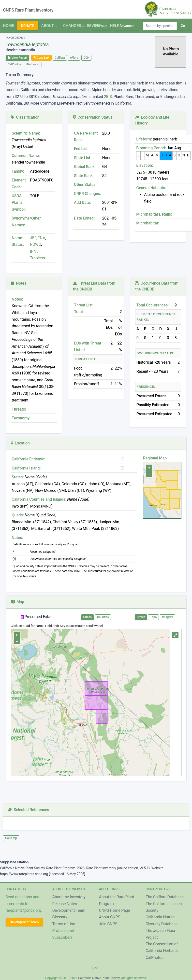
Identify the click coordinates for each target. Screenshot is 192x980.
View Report (18, 58)
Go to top (11, 838)
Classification (25, 117)
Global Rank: (85, 167)
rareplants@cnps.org (23, 910)
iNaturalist (33, 64)
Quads (88, 617)
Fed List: (81, 149)
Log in (96, 967)
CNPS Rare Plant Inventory (28, 10)
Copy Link (41, 58)
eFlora (74, 58)
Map (18, 602)
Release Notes (65, 904)
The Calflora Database (165, 897)
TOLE (35, 196)
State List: (83, 158)
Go (183, 26)
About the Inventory (69, 897)
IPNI (34, 251)
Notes (19, 283)
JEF (33, 238)
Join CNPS (108, 924)
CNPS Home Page (115, 910)
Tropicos (37, 258)
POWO (36, 244)
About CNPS (110, 917)
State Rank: (84, 176)
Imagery (167, 617)
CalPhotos (15, 64)
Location (20, 443)
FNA (41, 238)
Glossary (60, 917)
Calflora (60, 58)
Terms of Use (64, 924)
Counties (103, 617)
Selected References (29, 810)
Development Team (24, 922)
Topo (154, 617)
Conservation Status (93, 117)
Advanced (127, 26)
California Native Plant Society (99, 978)
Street (141, 617)
